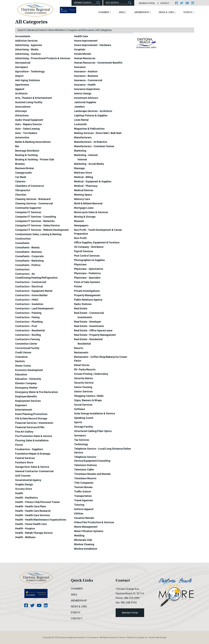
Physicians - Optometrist (89, 269)
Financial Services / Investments (34, 423)
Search (21, 30)
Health (19, 493)
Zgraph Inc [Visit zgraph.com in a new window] (143, 637)
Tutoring (79, 505)
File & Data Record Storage (31, 418)
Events (189, 12)
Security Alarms (84, 378)
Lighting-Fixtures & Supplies (91, 115)
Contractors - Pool (26, 326)
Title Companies (84, 483)
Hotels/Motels (83, 54)
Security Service (84, 383)
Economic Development (29, 370)
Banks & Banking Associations (33, 142)
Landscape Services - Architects (93, 111)
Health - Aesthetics (26, 498)
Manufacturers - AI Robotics (91, 142)
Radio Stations (83, 304)
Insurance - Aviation (86, 71)
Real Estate (81, 308)
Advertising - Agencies (29, 45)
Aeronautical (23, 63)
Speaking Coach (84, 418)
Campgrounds (23, 173)
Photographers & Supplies (89, 260)
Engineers (21, 405)
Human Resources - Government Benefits (98, 63)
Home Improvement (86, 41)
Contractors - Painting (28, 313)
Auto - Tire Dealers (26, 133)
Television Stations (85, 465)
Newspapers (81, 225)
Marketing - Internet (86, 155)
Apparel (20, 89)
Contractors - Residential (30, 330)
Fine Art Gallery (24, 432)
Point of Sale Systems (87, 282)
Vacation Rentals (84, 518)
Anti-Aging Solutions (28, 80)
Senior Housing (83, 387)
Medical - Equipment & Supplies (93, 181)
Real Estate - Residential (88, 339)
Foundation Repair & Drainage (33, 454)
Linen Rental (81, 120)
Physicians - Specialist (87, 278)
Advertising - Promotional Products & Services (43, 58)
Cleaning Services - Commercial (34, 203)
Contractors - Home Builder (31, 295)
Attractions (22, 115)
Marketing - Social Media (89, 164)
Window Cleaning (84, 544)
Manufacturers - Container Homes (94, 146)
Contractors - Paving (27, 317)
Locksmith (80, 124)
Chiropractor (23, 190)
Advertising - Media (27, 49)
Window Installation (86, 549)
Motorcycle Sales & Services (91, 212)
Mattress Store (83, 173)
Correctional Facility (27, 348)
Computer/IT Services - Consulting (36, 217)
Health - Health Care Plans (31, 506)
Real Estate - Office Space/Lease (93, 330)
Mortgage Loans (84, 208)
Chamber (104, 12)
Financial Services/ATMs (30, 427)
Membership (143, 12)
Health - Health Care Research (33, 511)
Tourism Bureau (83, 487)
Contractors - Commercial (31, 282)
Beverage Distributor (27, 151)
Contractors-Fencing (28, 339)
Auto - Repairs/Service (28, 124)
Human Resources (85, 58)
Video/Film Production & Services (94, 522)
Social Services (83, 405)
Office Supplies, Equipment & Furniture (97, 242)
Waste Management (86, 527)
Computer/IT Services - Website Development (42, 230)
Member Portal (147, 3)
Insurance (80, 67)
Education (21, 374)
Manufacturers (83, 137)
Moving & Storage (85, 217)
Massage (79, 168)
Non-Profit (80, 238)
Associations (23, 107)
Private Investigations (87, 291)
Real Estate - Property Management (95, 335)
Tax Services (82, 440)
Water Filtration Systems (89, 531)
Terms (122, 637)
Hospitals (80, 49)
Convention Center (26, 344)
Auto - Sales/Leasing (27, 129)
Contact (165, 3)
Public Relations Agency (88, 300)
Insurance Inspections (87, 89)
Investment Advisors (86, 98)
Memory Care (82, 199)
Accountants (23, 36)
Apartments (22, 85)
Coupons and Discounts (81, 30)
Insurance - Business (86, 76)
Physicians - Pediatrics (87, 273)
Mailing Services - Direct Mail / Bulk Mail (98, 133)
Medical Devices (84, 190)
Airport (19, 76)
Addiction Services (26, 41)
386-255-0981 (132, 598)
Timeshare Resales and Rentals (92, 474)
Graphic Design (24, 484)
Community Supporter (28, 208)
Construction (23, 239)
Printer (78, 286)
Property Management (87, 295)
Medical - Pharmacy (86, 186)
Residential (84, 344)
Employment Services (28, 401)
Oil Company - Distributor (89, 247)
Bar (17, 146)
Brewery (20, 164)
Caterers (20, 181)
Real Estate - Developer (88, 322)
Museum (79, 221)
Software (80, 409)
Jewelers (79, 107)
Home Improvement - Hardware (93, 45)
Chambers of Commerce (30, 186)
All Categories (104, 30)
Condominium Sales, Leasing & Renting (38, 234)
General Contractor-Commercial (34, 471)
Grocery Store (24, 489)
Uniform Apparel (84, 509)
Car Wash (21, 177)
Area (123, 12)
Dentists (20, 361)
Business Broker (25, 168)
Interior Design (83, 93)
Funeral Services (25, 458)
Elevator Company (26, 383)
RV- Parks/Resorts (85, 369)
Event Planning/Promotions (31, 414)
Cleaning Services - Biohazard (33, 199)
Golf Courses (23, 476)
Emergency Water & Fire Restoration (37, 392)
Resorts (79, 348)
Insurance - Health (85, 85)
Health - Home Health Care (31, 524)
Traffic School (82, 492)
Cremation (21, 357)
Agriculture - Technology (30, 71)
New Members (57, 30)
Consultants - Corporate (29, 256)
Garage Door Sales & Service (32, 467)
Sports (78, 422)
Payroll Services (84, 251)
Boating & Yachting (26, 155)
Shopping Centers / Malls (89, 396)
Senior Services (83, 391)
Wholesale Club (83, 540)
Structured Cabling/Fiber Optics (93, 431)
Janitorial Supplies (85, 102)
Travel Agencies (84, 500)
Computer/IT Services (28, 212)
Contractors (22, 269)
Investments (85, 317)
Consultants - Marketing (29, 261)
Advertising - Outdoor (28, 54)
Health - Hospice (25, 528)
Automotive (22, 137)
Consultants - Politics (28, 265)
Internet (82, 159)
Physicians (80, 264)
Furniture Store (24, 462)
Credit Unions (23, 352)
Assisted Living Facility (29, 102)
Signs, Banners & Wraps (88, 400)
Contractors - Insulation (29, 304)
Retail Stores (82, 365)
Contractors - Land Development (34, 308)
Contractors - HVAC (27, 300)
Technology (81, 444)
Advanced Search (37, 30)
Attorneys (21, 111)
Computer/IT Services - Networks (35, 221)
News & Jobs (167, 12)
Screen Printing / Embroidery (91, 374)
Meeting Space (83, 195)
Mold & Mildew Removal (88, 203)
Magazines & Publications (89, 129)
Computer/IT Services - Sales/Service (37, 225)
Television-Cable (84, 470)
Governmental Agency (28, 480)
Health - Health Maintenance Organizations (41, 520)
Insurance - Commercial (88, 80)
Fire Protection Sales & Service (34, 436)
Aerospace (21, 67)
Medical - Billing (84, 177)
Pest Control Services (87, 256)
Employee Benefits (26, 396)
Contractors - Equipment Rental (34, 291)
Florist (19, 445)
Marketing (80, 151)
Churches (21, 195)
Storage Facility (84, 427)
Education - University (28, 379)
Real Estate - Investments (89, 326)
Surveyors (80, 435)
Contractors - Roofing (28, 335)
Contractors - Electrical (29, 286)
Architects (21, 93)
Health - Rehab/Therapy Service (34, 533)
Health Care (81, 36)
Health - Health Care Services (32, 515)
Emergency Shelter (26, 388)
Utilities (79, 514)
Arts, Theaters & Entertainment (34, 98)
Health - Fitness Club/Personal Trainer (38, 502)
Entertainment (24, 410)
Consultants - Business (29, 252)
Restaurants (81, 352)
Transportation (83, 496)
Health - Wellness (25, 537)
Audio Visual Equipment (29, 120)
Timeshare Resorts (85, 478)
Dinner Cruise (23, 366)
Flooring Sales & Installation (32, 440)
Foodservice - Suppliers (29, 449)
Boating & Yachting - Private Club (35, 159)
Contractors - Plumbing (29, 322)
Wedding (79, 536)
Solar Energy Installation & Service (94, 413)
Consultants (22, 243)
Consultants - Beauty (27, 247)
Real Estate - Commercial (89, 313)
